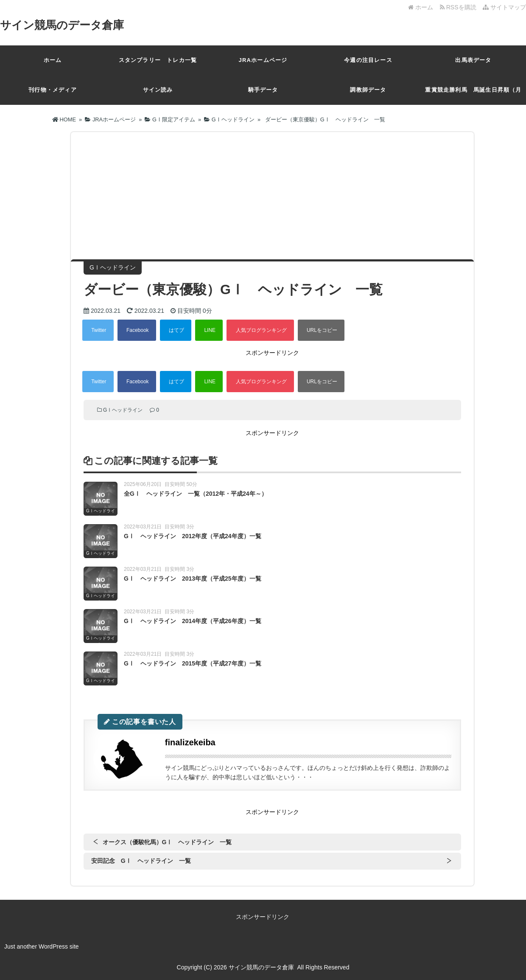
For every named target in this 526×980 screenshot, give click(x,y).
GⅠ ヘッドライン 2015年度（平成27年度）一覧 (193, 663)
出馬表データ (473, 60)
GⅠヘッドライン (123, 410)
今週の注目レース (368, 60)
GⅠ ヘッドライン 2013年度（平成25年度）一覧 (193, 578)
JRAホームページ (263, 60)
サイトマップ (504, 7)
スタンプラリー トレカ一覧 (158, 60)
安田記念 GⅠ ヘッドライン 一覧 (141, 861)
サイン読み (158, 90)
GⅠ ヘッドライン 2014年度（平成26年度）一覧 (193, 621)
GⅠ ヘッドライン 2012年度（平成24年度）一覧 (193, 536)
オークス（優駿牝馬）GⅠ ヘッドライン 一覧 (167, 842)
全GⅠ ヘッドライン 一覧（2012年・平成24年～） (196, 494)
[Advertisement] (272, 196)
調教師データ (368, 90)
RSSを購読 (460, 7)
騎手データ (263, 90)
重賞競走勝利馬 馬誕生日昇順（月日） (473, 96)
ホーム (421, 7)
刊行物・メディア (53, 90)
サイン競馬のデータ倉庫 (62, 25)
